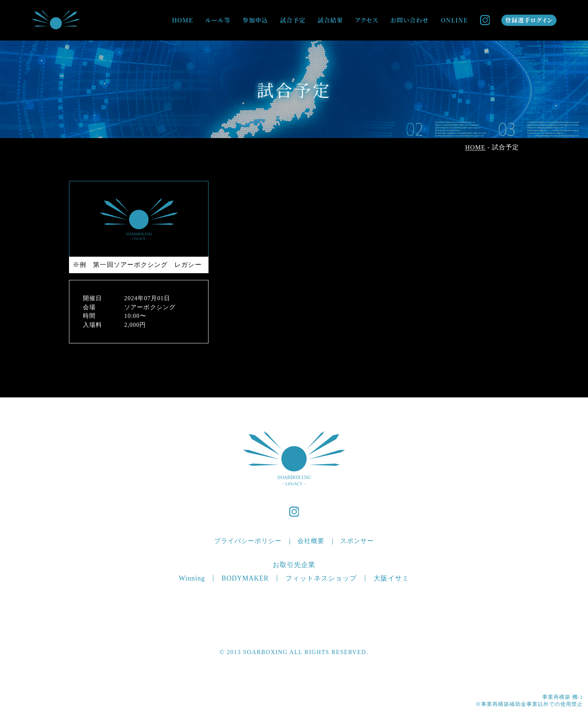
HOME (182, 20)
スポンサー (357, 541)
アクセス (367, 20)
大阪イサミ (391, 578)
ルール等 (218, 20)
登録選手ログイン (529, 20)
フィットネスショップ (321, 578)
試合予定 (293, 20)
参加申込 (255, 20)
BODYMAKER (245, 578)
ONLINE (454, 20)
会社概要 (311, 541)
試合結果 (330, 20)
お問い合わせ (409, 20)
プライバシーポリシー (248, 541)
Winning (192, 578)
